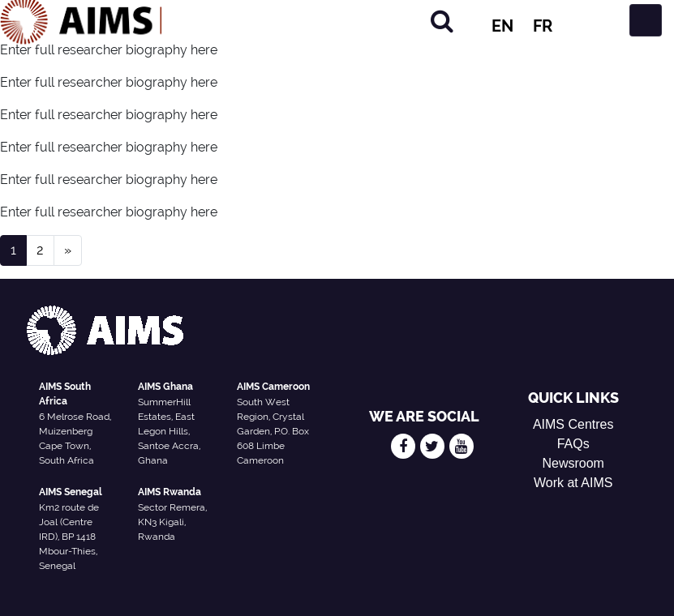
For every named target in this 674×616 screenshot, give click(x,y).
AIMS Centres (573, 424)
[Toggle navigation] (646, 20)
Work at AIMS (573, 483)
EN (502, 26)
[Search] (442, 21)
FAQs (573, 444)
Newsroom (573, 463)
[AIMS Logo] (81, 20)
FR (543, 26)
